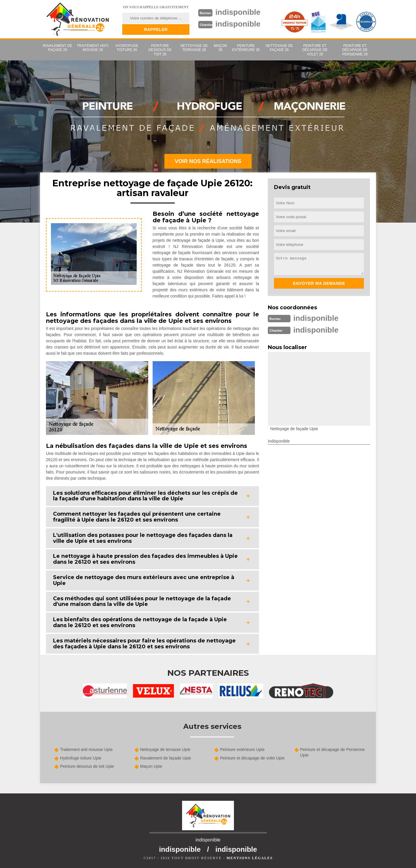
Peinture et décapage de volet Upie (252, 758)
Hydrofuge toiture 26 (127, 48)
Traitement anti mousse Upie (86, 749)
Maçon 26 (221, 48)
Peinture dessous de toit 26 (160, 50)
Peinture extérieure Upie (242, 749)
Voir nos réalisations (208, 161)
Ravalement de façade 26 (58, 48)
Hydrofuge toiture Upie (81, 758)
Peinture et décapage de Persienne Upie (333, 752)
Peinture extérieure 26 (246, 48)
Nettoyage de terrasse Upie (165, 749)
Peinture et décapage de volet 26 (315, 50)
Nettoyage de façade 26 (279, 48)
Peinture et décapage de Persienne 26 (355, 50)
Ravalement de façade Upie (166, 758)
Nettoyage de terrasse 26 (194, 48)
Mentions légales (250, 858)
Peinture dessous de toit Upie (87, 766)
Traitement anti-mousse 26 (93, 48)
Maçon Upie (151, 766)
